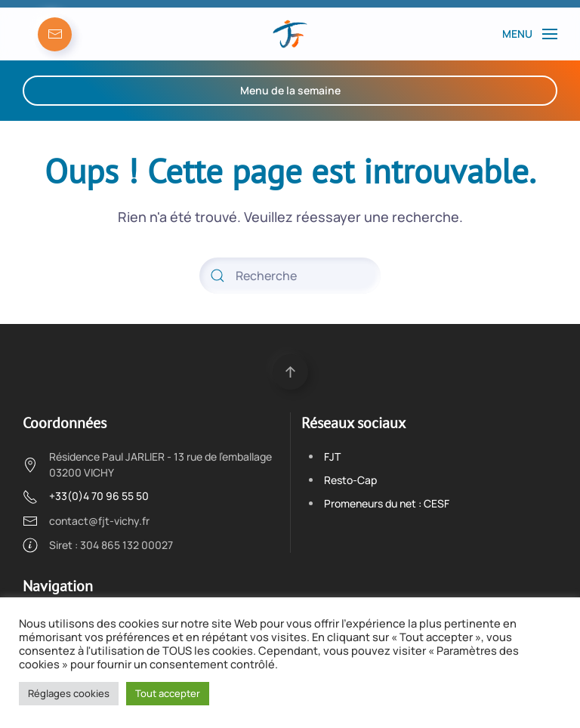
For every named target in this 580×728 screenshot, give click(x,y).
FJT (332, 457)
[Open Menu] (530, 34)
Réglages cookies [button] (69, 693)
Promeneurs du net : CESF (387, 503)
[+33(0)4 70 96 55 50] (30, 496)
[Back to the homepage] (290, 34)
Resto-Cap (350, 480)
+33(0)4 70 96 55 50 (99, 496)
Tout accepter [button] (168, 693)
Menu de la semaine (290, 90)
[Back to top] (290, 372)
